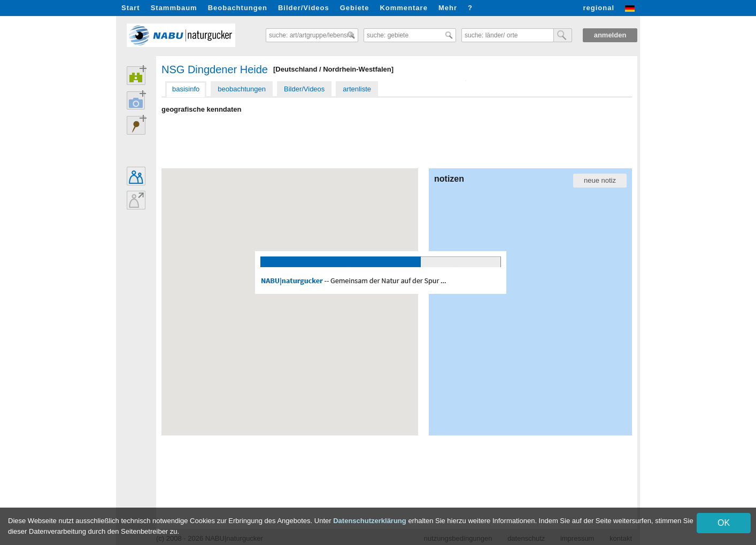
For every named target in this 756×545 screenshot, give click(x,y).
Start (131, 8)
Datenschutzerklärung (370, 521)
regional (599, 8)
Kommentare (403, 8)
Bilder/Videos (304, 8)
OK (724, 523)
